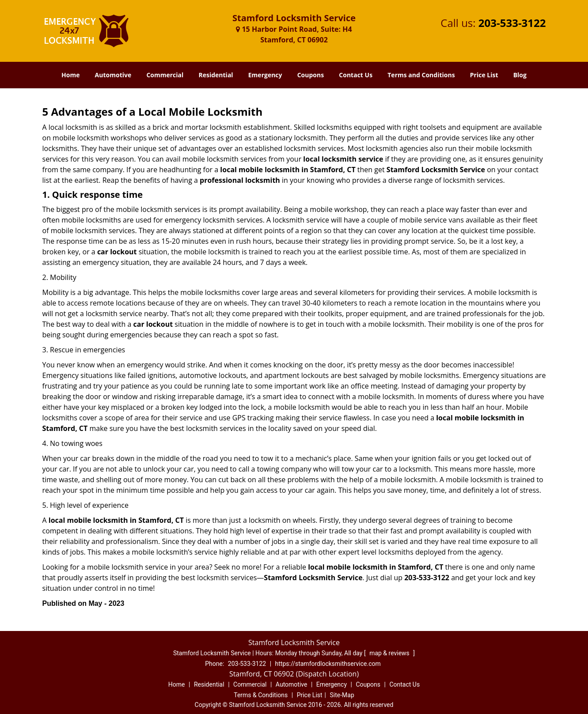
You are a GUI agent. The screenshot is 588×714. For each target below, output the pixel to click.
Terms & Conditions (261, 695)
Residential (216, 75)
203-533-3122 (512, 23)
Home (70, 75)
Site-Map (342, 695)
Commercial (165, 75)
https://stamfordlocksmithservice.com (328, 664)
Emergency (265, 75)
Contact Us (356, 75)
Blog (520, 75)
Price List (484, 75)
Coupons (311, 75)
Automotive (113, 75)
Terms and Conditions (421, 75)
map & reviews (390, 653)
